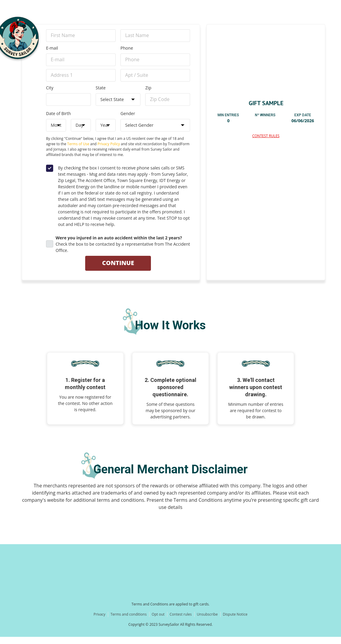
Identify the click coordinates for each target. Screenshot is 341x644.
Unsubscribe (207, 621)
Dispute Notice (235, 621)
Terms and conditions (129, 621)
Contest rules (181, 621)
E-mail (52, 49)
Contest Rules (266, 136)
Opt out (158, 621)
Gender (128, 118)
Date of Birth (58, 118)
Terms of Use (78, 150)
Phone (127, 49)
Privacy (100, 621)
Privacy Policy (109, 150)
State (101, 91)
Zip (148, 91)
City (50, 91)
